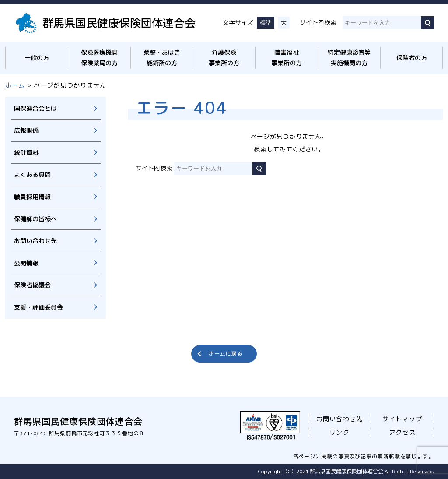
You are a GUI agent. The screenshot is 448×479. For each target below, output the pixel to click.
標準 (266, 23)
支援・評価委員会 (38, 307)
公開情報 (26, 263)
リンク (339, 432)
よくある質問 (32, 174)
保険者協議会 (32, 285)
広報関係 (26, 130)
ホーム (15, 85)
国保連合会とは (35, 108)
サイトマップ (402, 419)
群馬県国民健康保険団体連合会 (119, 22)
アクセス (402, 432)
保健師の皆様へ (35, 219)
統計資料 (26, 153)
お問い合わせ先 (35, 241)
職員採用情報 (32, 197)
